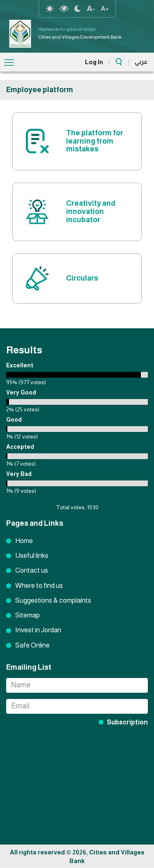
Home (24, 541)
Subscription (127, 722)
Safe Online (32, 645)
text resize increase (105, 9)
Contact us (32, 570)
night (78, 9)
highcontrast (64, 9)
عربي (141, 62)
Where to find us (39, 586)
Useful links (32, 556)
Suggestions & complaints (53, 600)
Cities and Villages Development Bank (80, 37)
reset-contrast (50, 9)
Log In (94, 62)
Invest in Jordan (38, 630)
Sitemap (28, 615)
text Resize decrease (91, 9)
